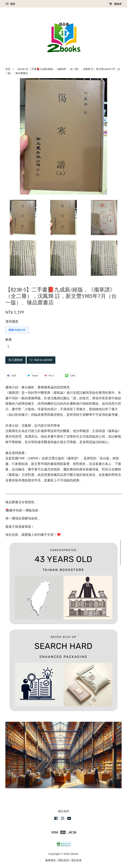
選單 (10, 4)
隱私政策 (64, 860)
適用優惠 (12, 322)
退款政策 (76, 860)
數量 (9, 340)
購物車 (115, 4)
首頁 (8, 69)
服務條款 (51, 860)
